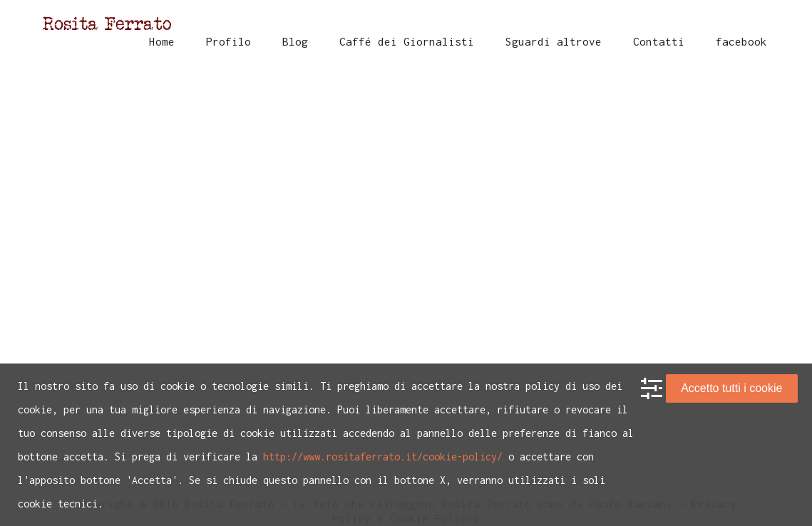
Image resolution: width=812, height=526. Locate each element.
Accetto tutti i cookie (731, 388)
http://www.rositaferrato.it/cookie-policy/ (383, 457)
